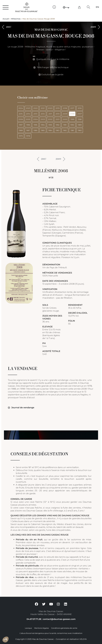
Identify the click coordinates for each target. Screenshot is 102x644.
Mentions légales (42, 628)
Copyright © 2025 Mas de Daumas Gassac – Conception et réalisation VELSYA (51, 639)
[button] (88, 7)
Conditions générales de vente (64, 628)
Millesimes (16, 19)
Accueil (6, 19)
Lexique (28, 628)
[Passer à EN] (97, 7)
